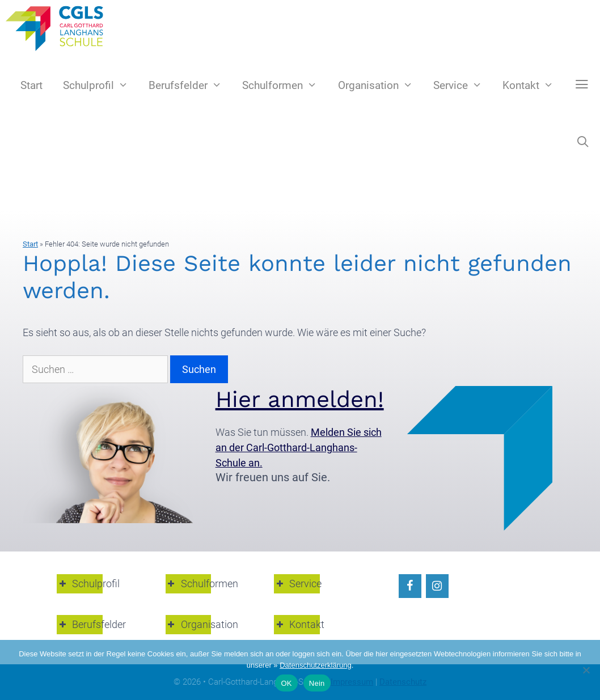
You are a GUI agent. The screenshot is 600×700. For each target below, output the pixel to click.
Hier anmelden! (300, 399)
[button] (582, 85)
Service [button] (297, 584)
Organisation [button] (189, 624)
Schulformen (285, 86)
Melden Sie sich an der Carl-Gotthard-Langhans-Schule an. (299, 447)
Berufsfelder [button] (80, 624)
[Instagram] (437, 586)
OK (286, 683)
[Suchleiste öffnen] (583, 142)
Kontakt (533, 86)
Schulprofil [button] (80, 584)
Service (463, 86)
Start (31, 85)
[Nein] (586, 670)
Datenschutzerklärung (315, 665)
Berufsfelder (190, 86)
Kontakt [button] (297, 624)
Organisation (381, 86)
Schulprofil (101, 86)
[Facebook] (410, 586)
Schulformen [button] (189, 584)
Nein (317, 683)
